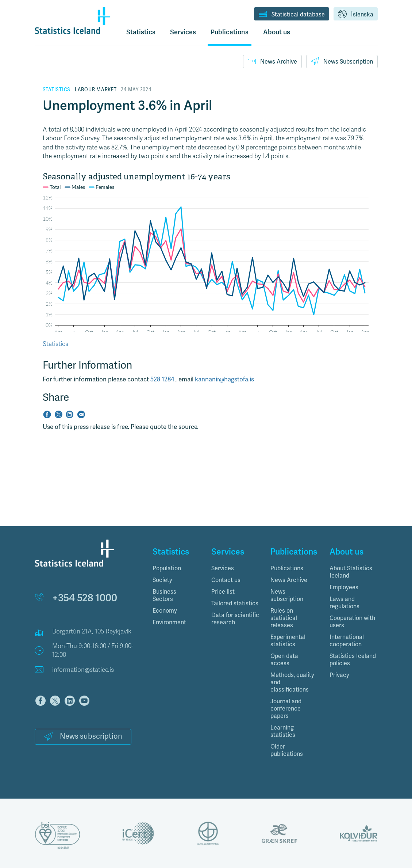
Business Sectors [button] (164, 595)
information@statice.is (83, 670)
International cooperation (347, 641)
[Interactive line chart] (206, 252)
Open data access (284, 660)
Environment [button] (169, 623)
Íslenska (356, 15)
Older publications (287, 750)
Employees (344, 587)
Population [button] (167, 568)
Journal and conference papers (286, 709)
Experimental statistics (288, 641)
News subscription (83, 736)
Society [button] (162, 580)
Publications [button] (230, 32)
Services (223, 568)
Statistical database (292, 15)
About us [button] (277, 32)
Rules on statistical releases (284, 618)
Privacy (339, 675)
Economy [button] (165, 611)
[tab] (177, 568)
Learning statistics (283, 731)
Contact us (226, 580)
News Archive (272, 61)
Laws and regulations (344, 603)
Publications (287, 568)
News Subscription (342, 61)
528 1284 (163, 379)
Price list (223, 592)
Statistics (141, 32)
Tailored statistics (235, 604)
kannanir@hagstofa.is (224, 379)
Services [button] (183, 32)
